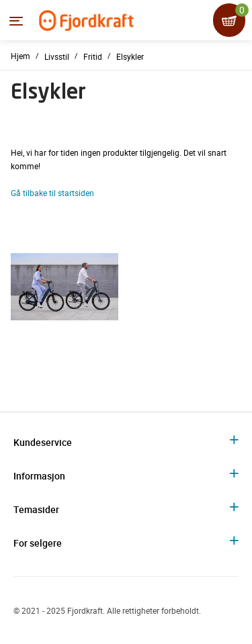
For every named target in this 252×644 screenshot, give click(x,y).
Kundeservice (43, 442)
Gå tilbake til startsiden (52, 193)
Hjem (20, 56)
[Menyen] (16, 21)
